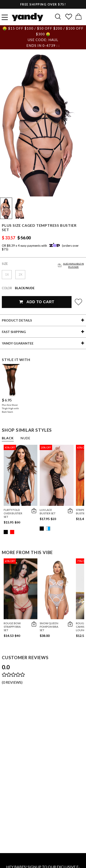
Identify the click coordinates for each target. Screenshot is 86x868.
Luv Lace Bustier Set (48, 512)
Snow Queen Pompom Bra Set (49, 627)
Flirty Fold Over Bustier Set (13, 513)
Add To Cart (37, 302)
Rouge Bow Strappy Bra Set (12, 627)
